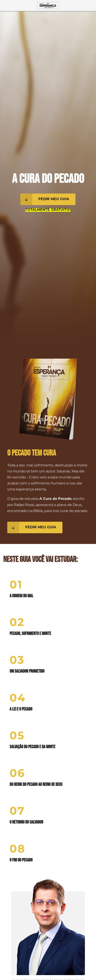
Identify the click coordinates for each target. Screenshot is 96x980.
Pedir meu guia (45, 199)
